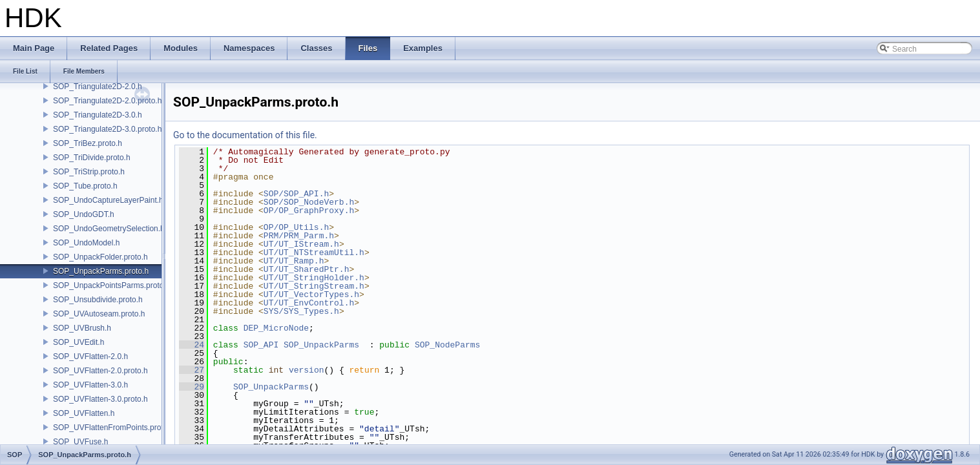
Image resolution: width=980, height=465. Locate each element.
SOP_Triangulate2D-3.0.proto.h (107, 129)
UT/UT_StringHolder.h (314, 278)
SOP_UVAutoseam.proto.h (99, 314)
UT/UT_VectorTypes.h (311, 294)
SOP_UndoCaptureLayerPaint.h (108, 200)
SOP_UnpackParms (321, 345)
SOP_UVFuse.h (80, 442)
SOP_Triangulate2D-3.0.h (98, 115)
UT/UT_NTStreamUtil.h (314, 253)
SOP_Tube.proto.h (85, 186)
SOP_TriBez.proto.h (88, 143)
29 (192, 387)
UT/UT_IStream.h (301, 244)
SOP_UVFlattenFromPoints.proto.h (113, 428)
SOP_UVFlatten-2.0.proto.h (100, 371)
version (307, 370)
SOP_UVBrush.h (82, 328)
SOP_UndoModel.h (86, 243)
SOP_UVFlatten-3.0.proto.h (100, 399)
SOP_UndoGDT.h (84, 214)
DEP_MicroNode (276, 328)
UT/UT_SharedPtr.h (307, 269)
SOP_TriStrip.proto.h (89, 172)
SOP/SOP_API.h (296, 194)
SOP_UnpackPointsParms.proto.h (111, 285)
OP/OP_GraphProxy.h (309, 211)
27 (192, 370)
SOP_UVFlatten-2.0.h (90, 356)
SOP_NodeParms (447, 345)
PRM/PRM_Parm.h (299, 236)
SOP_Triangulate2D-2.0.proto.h (107, 101)
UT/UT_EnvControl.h (309, 303)
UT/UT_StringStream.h (314, 286)
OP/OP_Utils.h (296, 227)
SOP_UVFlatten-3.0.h (90, 385)
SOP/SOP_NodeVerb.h (309, 202)
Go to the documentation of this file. (245, 135)
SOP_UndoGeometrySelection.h (109, 229)
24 (192, 345)
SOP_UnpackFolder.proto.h (100, 257)
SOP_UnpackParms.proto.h (101, 271)
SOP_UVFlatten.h (84, 413)
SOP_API (261, 345)
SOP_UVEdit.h (78, 342)
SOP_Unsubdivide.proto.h (98, 300)
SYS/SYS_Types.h (301, 311)
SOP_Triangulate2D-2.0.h (98, 87)
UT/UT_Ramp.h (294, 261)
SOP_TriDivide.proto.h (92, 158)
